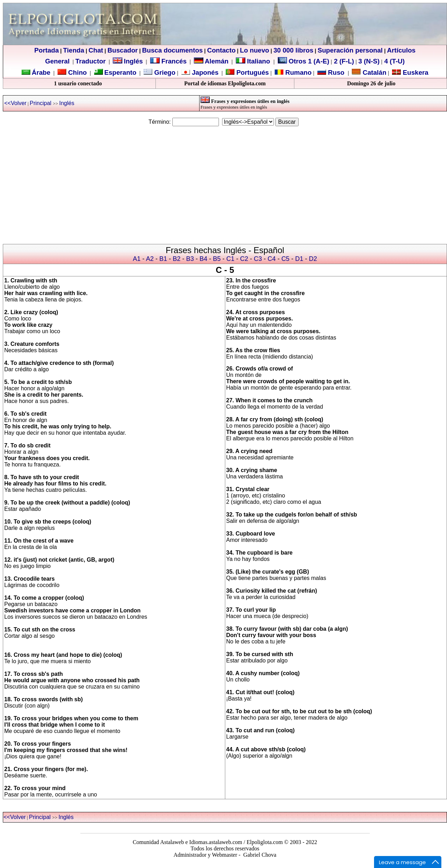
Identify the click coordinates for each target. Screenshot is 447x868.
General (57, 61)
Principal (41, 103)
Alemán (217, 61)
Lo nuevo (255, 50)
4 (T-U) (394, 61)
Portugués (252, 72)
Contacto (221, 50)
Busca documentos (172, 50)
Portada (46, 50)
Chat (96, 50)
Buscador (123, 50)
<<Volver (15, 103)
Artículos (401, 50)
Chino (76, 72)
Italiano (254, 61)
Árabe (41, 72)
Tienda (74, 50)
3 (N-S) (369, 61)
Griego (164, 72)
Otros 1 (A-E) (304, 61)
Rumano (298, 72)
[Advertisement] (223, 182)
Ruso (335, 72)
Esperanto (120, 72)
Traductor (91, 61)
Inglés (133, 61)
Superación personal (350, 50)
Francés (169, 61)
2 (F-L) (343, 61)
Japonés (204, 72)
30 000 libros (293, 50)
